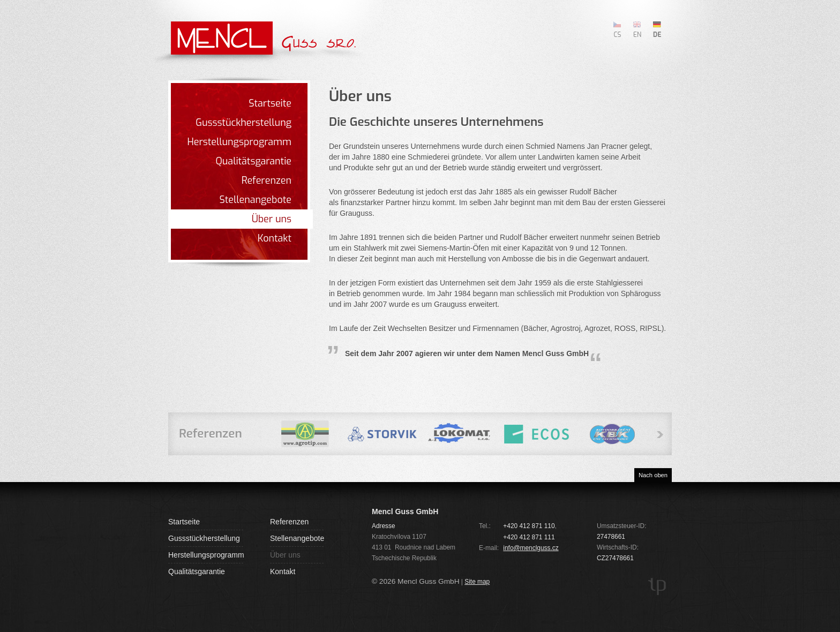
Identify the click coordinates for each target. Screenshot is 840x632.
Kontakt (275, 238)
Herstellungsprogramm (239, 142)
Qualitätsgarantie (254, 161)
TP (657, 586)
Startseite (270, 103)
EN (637, 34)
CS (618, 34)
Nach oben (653, 475)
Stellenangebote (255, 200)
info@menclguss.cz (531, 548)
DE (657, 34)
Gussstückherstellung (243, 123)
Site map (477, 582)
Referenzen (267, 180)
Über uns (272, 219)
